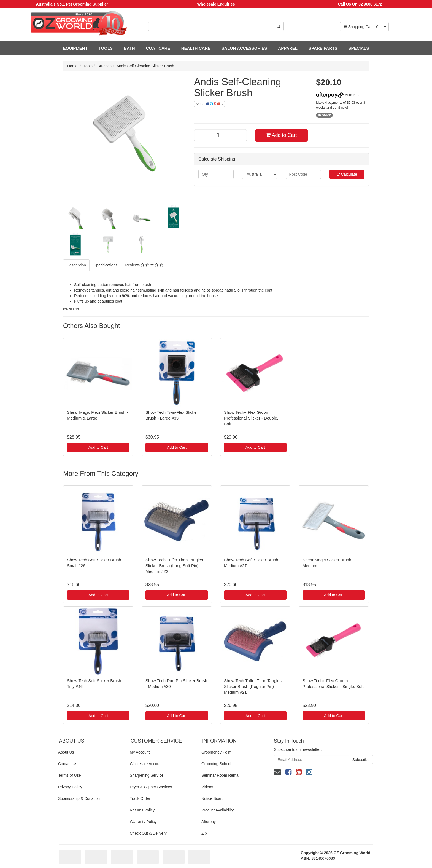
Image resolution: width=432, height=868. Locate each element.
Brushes (105, 66)
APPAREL (288, 48)
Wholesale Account (146, 764)
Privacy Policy (70, 787)
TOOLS (106, 48)
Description (76, 265)
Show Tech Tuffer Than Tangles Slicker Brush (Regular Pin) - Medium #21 (253, 686)
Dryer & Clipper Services (151, 787)
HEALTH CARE (196, 48)
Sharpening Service (147, 775)
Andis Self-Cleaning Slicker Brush (145, 66)
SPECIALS (359, 48)
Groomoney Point (216, 752)
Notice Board (213, 798)
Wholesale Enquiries (216, 4)
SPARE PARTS (323, 48)
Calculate (347, 174)
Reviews (144, 265)
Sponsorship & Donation (79, 798)
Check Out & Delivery (148, 833)
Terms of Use (69, 775)
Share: (209, 104)
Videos (207, 787)
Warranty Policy (143, 822)
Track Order (140, 798)
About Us (66, 752)
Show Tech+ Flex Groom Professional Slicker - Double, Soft (251, 418)
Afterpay (209, 822)
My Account (140, 752)
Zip (204, 833)
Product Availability (218, 810)
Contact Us (68, 764)
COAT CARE (158, 48)
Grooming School (216, 764)
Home (72, 66)
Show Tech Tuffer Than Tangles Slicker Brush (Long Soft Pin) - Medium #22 (174, 566)
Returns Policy (142, 810)
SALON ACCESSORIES (244, 48)
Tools (88, 66)
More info (337, 95)
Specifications (106, 265)
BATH (129, 48)
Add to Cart (281, 135)
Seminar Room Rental (220, 775)
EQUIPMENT (75, 48)
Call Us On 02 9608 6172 (360, 4)
